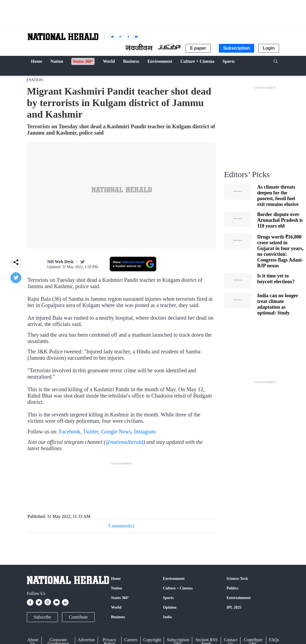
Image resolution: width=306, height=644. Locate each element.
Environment (174, 579)
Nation (36, 80)
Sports (168, 598)
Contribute (78, 617)
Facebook (70, 432)
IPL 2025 (234, 607)
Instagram (145, 432)
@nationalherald (124, 442)
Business (118, 617)
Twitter (91, 432)
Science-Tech (237, 579)
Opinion (170, 607)
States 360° (120, 598)
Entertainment (239, 598)
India (167, 617)
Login (269, 48)
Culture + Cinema (178, 588)
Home (116, 579)
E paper (198, 48)
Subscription (237, 48)
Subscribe (42, 617)
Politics (233, 588)
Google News (116, 432)
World (116, 607)
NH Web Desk (60, 262)
